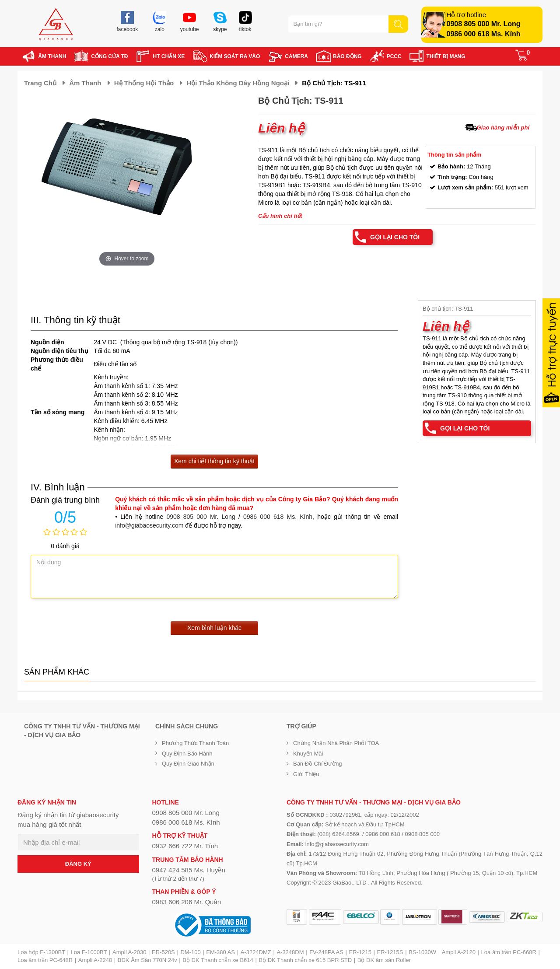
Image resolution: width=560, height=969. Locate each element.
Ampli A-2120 (459, 952)
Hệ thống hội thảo (144, 83)
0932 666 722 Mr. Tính (185, 846)
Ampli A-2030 (129, 952)
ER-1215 (360, 952)
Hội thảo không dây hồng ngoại (238, 83)
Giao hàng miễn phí (503, 128)
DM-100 (190, 952)
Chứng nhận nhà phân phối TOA (336, 743)
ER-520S (163, 952)
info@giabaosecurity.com (149, 525)
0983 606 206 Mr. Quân (187, 902)
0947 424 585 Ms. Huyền (189, 870)
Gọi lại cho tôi (395, 237)
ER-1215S (390, 952)
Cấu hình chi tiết (280, 216)
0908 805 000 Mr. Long (484, 24)
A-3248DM (290, 952)
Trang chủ (40, 83)
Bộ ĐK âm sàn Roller (384, 960)
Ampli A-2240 (95, 960)
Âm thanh (85, 83)
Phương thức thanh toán (195, 743)
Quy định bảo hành (187, 754)
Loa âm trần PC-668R (509, 952)
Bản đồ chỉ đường (318, 764)
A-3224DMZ (256, 952)
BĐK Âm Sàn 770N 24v (147, 960)
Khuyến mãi (308, 754)
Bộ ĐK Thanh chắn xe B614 (218, 960)
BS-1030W (422, 952)
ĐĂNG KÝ (78, 864)
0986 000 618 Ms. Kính (484, 34)
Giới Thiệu (306, 774)
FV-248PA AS (326, 952)
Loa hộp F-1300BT (41, 952)
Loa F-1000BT (89, 952)
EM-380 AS (220, 952)
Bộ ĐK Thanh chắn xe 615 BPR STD (305, 960)
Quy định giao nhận (188, 764)
